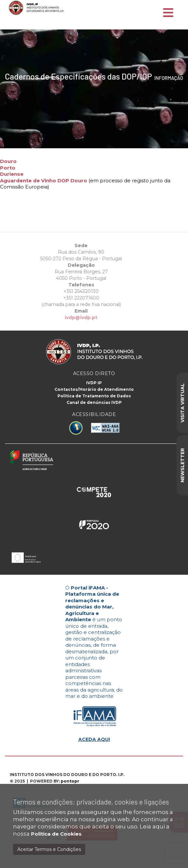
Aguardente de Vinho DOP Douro (44, 181)
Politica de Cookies (56, 834)
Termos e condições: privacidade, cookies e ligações (91, 802)
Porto (8, 168)
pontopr (70, 781)
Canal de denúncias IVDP (94, 402)
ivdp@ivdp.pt (75, 317)
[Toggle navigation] (168, 13)
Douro (8, 161)
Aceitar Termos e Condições (49, 849)
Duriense (12, 174)
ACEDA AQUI (94, 739)
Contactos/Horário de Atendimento (94, 389)
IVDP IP (94, 383)
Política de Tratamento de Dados (94, 396)
